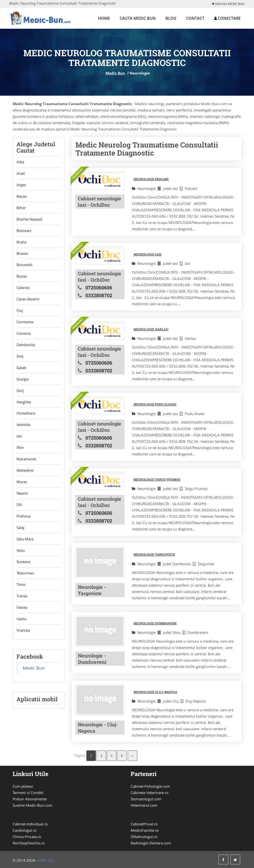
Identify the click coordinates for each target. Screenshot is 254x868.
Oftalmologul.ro (144, 837)
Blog (171, 18)
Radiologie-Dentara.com (151, 843)
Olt (19, 505)
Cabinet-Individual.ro (30, 824)
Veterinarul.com (144, 805)
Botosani (24, 231)
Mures (22, 482)
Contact (195, 18)
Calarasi (23, 288)
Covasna (24, 333)
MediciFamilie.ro (145, 830)
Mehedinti (25, 471)
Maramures (26, 459)
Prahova (23, 517)
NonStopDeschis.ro (29, 843)
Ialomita (23, 425)
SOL (51, 860)
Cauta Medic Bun (138, 18)
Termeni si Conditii (28, 793)
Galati (21, 368)
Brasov (22, 253)
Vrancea (23, 631)
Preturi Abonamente (30, 799)
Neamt (22, 494)
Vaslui (22, 619)
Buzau (22, 276)
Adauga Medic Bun (228, 4)
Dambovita (26, 345)
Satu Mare (25, 539)
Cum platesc (23, 786)
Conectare (227, 18)
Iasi (19, 436)
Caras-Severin (28, 299)
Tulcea (22, 597)
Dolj (20, 356)
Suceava (23, 562)
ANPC (42, 860)
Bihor (21, 208)
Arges (21, 185)
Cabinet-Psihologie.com (150, 786)
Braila (21, 242)
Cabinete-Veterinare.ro (150, 793)
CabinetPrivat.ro (144, 824)
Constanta (25, 322)
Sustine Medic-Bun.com (32, 805)
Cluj (20, 311)
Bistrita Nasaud (29, 219)
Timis (21, 585)
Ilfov (20, 448)
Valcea (22, 608)
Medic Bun (115, 73)
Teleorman (25, 574)
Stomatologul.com (146, 799)
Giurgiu (23, 379)
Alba (20, 162)
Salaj (20, 528)
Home (104, 18)
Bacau (22, 196)
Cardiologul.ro (25, 830)
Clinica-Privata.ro (27, 837)
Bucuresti (24, 265)
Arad (21, 173)
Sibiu (21, 551)
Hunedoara (26, 414)
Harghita (24, 402)
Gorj (20, 391)
